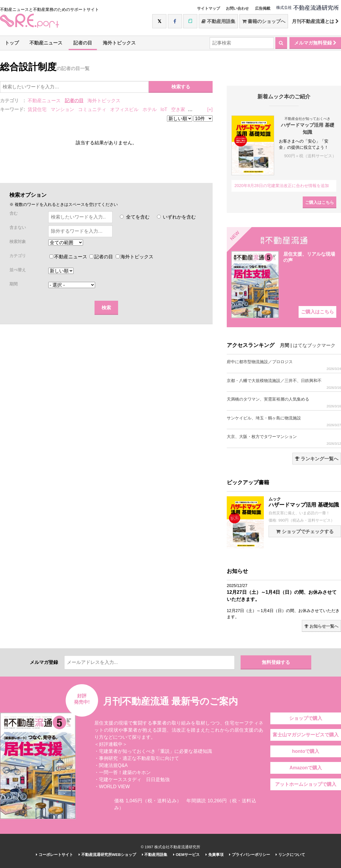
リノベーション (206, 109)
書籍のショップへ (264, 21)
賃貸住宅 (37, 109)
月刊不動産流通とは (315, 21)
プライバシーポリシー (250, 855)
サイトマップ (208, 8)
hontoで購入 (306, 751)
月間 (284, 345)
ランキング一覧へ (317, 459)
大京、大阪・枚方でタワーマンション (284, 440)
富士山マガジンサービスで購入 (306, 735)
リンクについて (290, 855)
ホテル (150, 109)
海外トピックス (119, 43)
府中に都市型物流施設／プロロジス (284, 365)
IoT (164, 109)
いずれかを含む (176, 217)
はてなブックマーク (314, 345)
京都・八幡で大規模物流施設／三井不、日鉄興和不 (284, 384)
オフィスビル (124, 109)
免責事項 (215, 855)
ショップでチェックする (305, 531)
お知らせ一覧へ (321, 626)
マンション (62, 109)
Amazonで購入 (306, 768)
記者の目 (83, 43)
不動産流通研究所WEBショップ (107, 855)
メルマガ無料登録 (315, 43)
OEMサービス (186, 855)
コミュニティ (92, 109)
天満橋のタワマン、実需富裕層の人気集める (284, 402)
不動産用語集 (218, 21)
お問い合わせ (237, 8)
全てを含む (135, 217)
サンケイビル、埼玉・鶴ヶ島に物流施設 (284, 421)
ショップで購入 (306, 718)
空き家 (178, 109)
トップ (12, 43)
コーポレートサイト (54, 855)
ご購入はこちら (320, 202)
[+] (210, 109)
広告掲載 (263, 8)
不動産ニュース (46, 43)
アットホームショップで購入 (306, 784)
